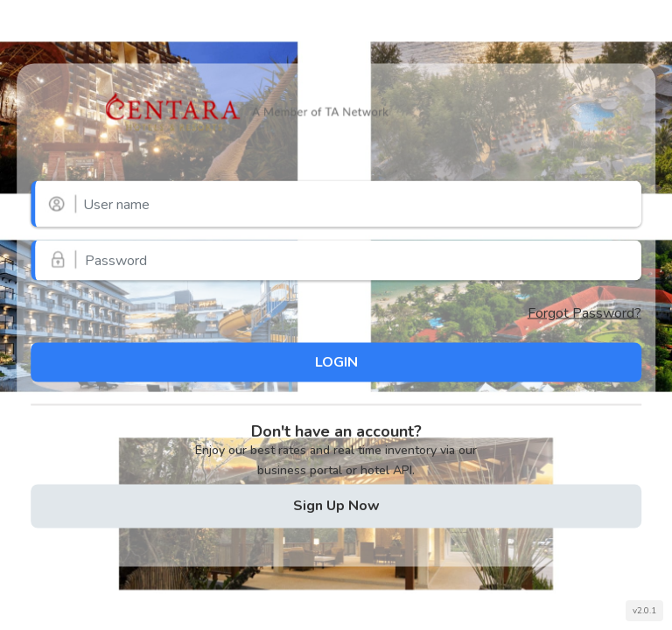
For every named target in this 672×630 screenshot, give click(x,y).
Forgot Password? (584, 313)
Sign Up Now (336, 505)
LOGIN (336, 361)
